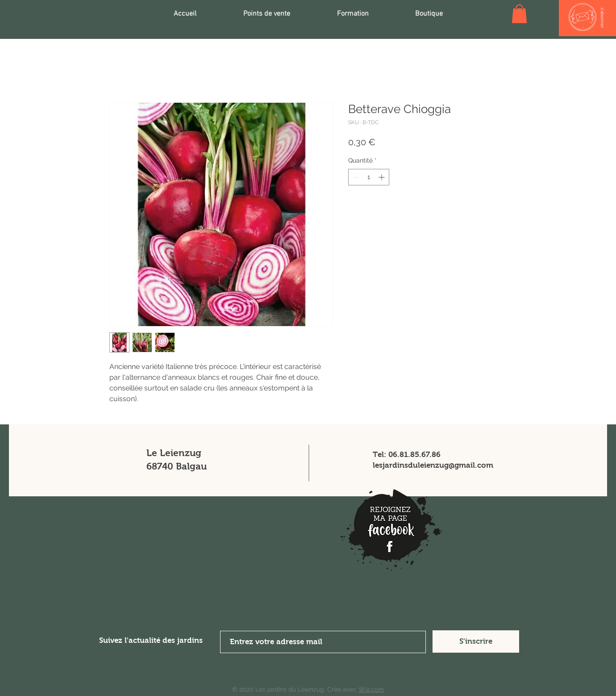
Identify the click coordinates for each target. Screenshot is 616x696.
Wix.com (371, 689)
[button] (519, 14)
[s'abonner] (602, 18)
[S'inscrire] (476, 641)
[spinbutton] (369, 177)
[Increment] (382, 177)
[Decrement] (355, 177)
